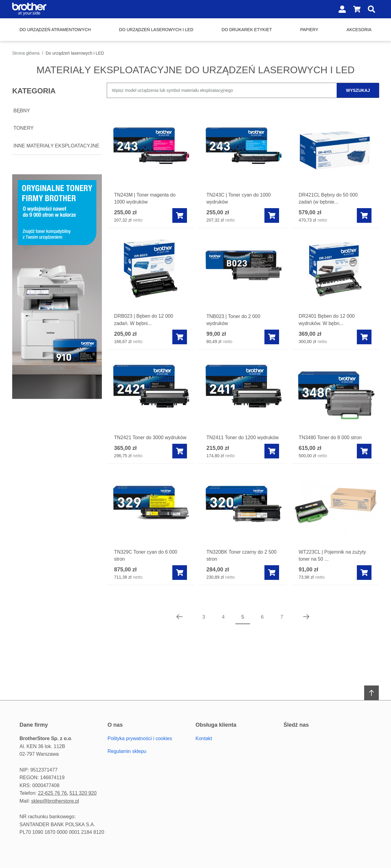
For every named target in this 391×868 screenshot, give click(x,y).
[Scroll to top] (371, 693)
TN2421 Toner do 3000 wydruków (139, 441)
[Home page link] (51, 9)
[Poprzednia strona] (179, 625)
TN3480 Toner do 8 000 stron (330, 438)
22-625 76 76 (52, 793)
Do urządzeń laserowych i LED (156, 30)
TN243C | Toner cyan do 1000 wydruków (239, 199)
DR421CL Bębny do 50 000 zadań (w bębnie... (328, 199)
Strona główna (26, 53)
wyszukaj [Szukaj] (358, 90)
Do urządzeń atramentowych (55, 30)
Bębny (22, 111)
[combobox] (243, 90)
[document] (57, 119)
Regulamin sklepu (127, 751)
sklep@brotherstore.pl (55, 801)
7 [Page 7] (282, 625)
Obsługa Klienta (216, 725)
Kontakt (204, 738)
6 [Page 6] (262, 625)
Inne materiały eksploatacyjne (56, 146)
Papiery (309, 30)
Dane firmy (34, 725)
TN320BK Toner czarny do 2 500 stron (242, 563)
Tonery (23, 128)
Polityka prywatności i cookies (140, 738)
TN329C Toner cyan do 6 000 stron (146, 563)
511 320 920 (83, 793)
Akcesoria (359, 30)
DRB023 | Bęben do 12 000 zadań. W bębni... (144, 320)
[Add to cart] (180, 216)
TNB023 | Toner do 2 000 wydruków (234, 320)
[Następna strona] (306, 625)
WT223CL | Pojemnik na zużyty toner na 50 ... (332, 563)
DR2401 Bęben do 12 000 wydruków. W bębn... (327, 320)
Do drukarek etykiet (247, 30)
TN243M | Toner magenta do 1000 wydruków (145, 199)
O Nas (115, 725)
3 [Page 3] (204, 625)
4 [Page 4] (223, 625)
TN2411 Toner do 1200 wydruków (231, 441)
